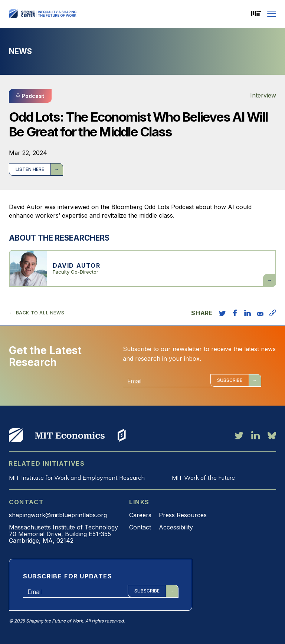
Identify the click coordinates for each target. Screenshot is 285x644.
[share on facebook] (235, 313)
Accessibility (176, 527)
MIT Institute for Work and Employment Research (77, 478)
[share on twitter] (222, 313)
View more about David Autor (142, 268)
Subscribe (230, 380)
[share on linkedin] (248, 313)
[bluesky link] (272, 435)
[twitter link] (239, 435)
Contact (140, 527)
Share (202, 313)
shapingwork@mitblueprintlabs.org (58, 515)
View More (16, 435)
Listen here (30, 169)
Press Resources (183, 515)
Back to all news (40, 313)
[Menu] (272, 14)
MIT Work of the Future (203, 478)
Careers (140, 515)
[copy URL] (273, 313)
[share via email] (260, 313)
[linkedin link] (255, 435)
